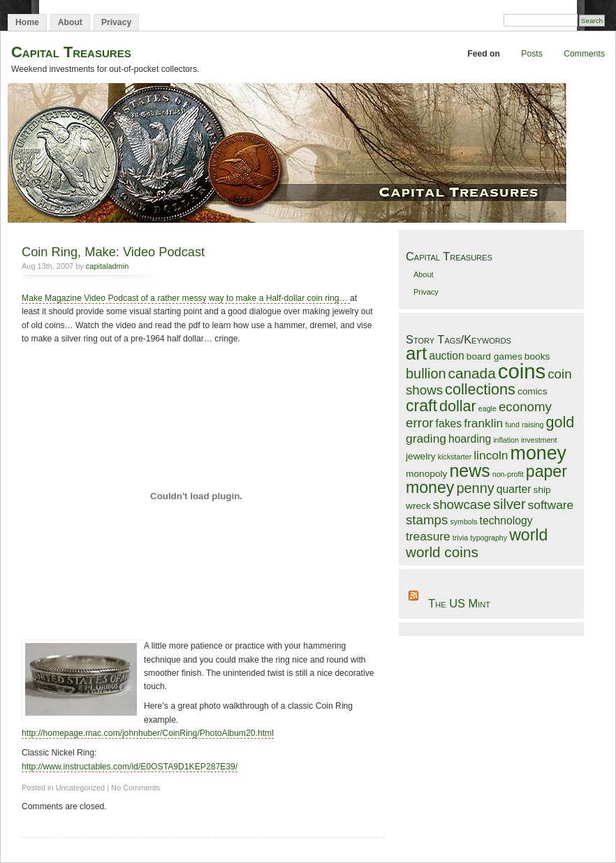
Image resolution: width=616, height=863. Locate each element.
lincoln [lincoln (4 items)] (491, 455)
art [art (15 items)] (416, 353)
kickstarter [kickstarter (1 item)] (455, 457)
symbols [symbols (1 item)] (463, 522)
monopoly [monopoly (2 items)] (426, 474)
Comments (584, 54)
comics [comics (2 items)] (533, 391)
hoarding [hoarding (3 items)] (470, 439)
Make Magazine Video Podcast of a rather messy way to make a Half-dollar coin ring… (186, 298)
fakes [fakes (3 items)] (449, 423)
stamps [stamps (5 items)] (427, 520)
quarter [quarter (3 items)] (514, 489)
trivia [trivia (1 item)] (461, 538)
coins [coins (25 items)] (522, 371)
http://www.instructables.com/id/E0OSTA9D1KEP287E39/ (130, 767)
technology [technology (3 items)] (506, 521)
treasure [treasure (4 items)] (428, 536)
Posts (531, 54)
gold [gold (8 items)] (560, 422)
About (70, 22)
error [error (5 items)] (420, 423)
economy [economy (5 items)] (525, 407)
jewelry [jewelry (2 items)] (421, 456)
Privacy (116, 22)
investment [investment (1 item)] (539, 440)
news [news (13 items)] (469, 471)
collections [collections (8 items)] (480, 389)
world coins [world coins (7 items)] (442, 552)
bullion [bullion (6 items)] (426, 374)
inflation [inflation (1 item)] (506, 440)
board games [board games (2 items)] (494, 356)
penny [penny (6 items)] (475, 488)
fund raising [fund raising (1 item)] (524, 425)
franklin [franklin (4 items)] (483, 423)
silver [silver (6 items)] (509, 504)
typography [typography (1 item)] (489, 538)
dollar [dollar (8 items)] (458, 406)
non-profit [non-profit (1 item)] (508, 474)
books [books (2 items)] (537, 356)
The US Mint (459, 603)
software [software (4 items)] (551, 505)
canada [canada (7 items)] (472, 373)
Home (27, 22)
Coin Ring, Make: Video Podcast (113, 252)
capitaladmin (107, 266)
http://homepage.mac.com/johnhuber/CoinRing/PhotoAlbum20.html (148, 733)
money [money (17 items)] (538, 453)
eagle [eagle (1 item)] (487, 408)
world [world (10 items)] (528, 535)
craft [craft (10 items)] (421, 406)
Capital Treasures (71, 52)
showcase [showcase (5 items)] (462, 504)
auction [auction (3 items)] (447, 356)
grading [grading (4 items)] (426, 438)
